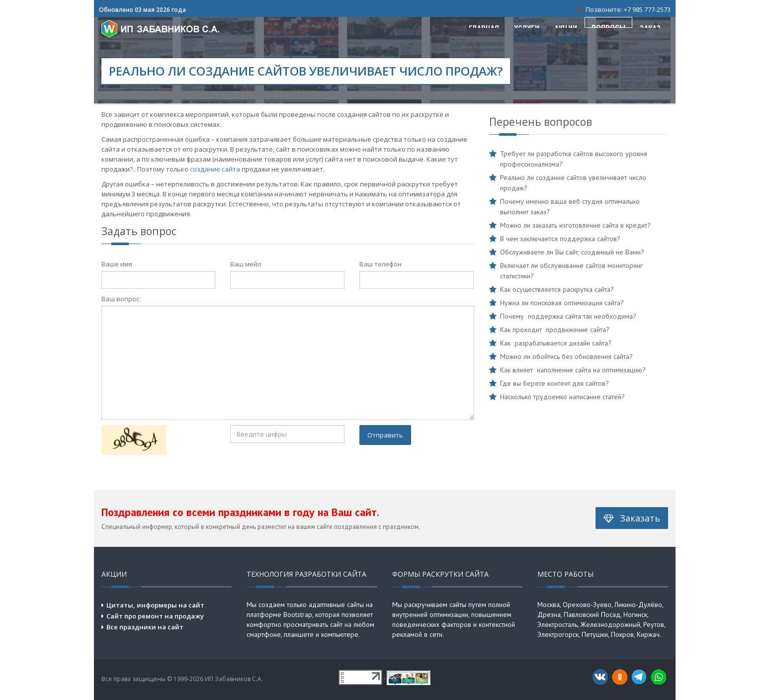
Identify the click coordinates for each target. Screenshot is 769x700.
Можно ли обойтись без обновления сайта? (566, 356)
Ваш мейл (246, 264)
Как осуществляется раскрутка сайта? (557, 289)
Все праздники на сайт (145, 627)
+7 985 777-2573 (647, 9)
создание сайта (215, 169)
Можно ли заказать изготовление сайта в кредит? (575, 225)
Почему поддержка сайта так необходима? (568, 316)
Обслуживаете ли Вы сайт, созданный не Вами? (572, 252)
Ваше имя (117, 264)
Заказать (632, 518)
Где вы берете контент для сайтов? (555, 383)
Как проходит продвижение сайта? (555, 330)
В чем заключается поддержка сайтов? (560, 239)
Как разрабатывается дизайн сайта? (556, 343)
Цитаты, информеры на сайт (155, 605)
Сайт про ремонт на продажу (155, 616)
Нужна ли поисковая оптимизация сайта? (562, 303)
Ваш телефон (381, 264)
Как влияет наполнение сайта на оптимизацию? (573, 370)
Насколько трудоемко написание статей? (562, 397)
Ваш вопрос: (121, 299)
